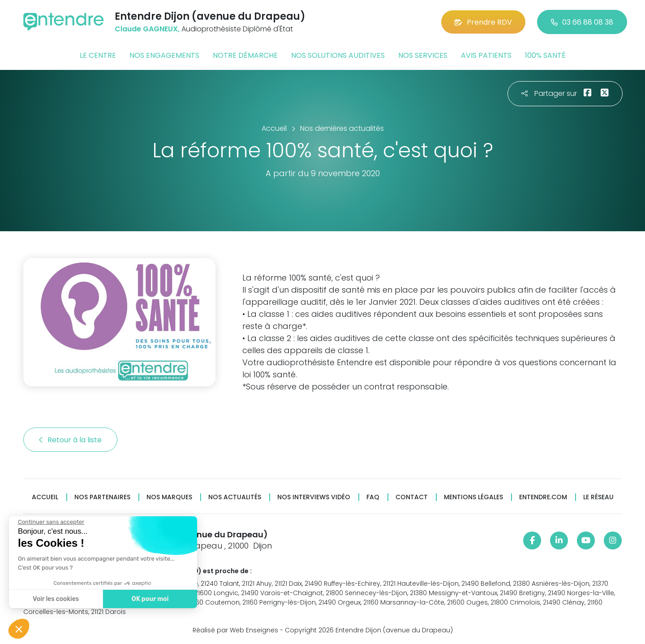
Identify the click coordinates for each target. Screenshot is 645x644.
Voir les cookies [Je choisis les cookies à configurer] (50, 599)
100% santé (545, 55)
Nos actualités (235, 497)
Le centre (98, 55)
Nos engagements (164, 55)
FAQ (373, 497)
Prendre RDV (483, 22)
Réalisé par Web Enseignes (235, 630)
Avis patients (486, 55)
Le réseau (598, 497)
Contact (412, 497)
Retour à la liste (70, 440)
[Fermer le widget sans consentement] (45, 522)
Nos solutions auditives (338, 55)
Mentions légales (473, 497)
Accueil (45, 497)
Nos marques (169, 497)
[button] (19, 629)
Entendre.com (543, 497)
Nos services (423, 55)
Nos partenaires (102, 497)
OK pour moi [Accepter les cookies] (144, 599)
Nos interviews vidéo (314, 497)
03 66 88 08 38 (582, 22)
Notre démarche (245, 55)
